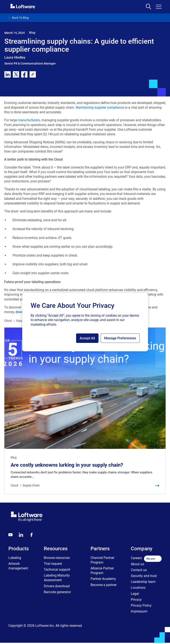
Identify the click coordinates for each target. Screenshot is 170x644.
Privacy (136, 600)
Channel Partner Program (102, 560)
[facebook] (24, 74)
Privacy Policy (141, 605)
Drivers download (57, 586)
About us (137, 564)
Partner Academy (103, 579)
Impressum (139, 611)
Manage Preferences (120, 338)
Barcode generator (57, 592)
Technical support (57, 570)
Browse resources (57, 558)
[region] (85, 322)
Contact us (139, 570)
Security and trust (144, 576)
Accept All (87, 338)
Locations (138, 588)
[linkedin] (8, 74)
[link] (33, 74)
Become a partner (104, 585)
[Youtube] (10, 535)
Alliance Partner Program (102, 571)
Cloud (8, 321)
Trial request (53, 564)
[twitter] (16, 74)
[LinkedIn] (21, 535)
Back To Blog (19, 18)
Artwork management (18, 566)
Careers (136, 558)
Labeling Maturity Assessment (57, 578)
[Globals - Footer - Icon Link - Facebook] (31, 535)
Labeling (15, 558)
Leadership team (143, 582)
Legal (135, 594)
